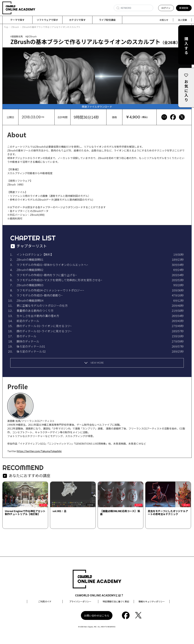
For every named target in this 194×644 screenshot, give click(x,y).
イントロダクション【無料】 (35, 255)
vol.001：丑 (59, 511)
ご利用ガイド (45, 602)
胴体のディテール (28, 341)
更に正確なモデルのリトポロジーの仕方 (42, 306)
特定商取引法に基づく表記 (116, 602)
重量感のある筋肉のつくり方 (35, 311)
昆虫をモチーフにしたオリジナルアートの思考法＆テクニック (168, 513)
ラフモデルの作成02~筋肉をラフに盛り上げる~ (47, 275)
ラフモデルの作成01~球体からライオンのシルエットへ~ (52, 265)
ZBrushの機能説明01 (30, 260)
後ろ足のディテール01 (31, 346)
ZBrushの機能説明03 (30, 285)
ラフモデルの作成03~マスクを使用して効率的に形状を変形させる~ (59, 280)
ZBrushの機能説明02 (30, 270)
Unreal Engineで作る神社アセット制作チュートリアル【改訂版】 (25, 513)
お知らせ (164, 20)
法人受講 (182, 20)
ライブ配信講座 (107, 20)
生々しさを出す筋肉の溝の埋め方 (38, 316)
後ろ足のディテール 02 (31, 351)
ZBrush (15, 27)
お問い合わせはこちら (97, 616)
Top (6, 27)
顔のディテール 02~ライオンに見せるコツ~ (44, 331)
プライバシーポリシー (80, 602)
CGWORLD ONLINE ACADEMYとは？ (99, 595)
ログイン (166, 8)
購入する (186, 46)
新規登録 (184, 8)
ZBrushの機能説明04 (30, 301)
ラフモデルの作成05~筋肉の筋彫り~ (40, 295)
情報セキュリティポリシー (152, 602)
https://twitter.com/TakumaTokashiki (39, 451)
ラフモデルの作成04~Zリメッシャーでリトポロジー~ (50, 290)
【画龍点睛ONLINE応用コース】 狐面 (120, 513)
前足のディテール (28, 321)
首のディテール (26, 336)
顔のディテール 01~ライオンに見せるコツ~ (44, 326)
